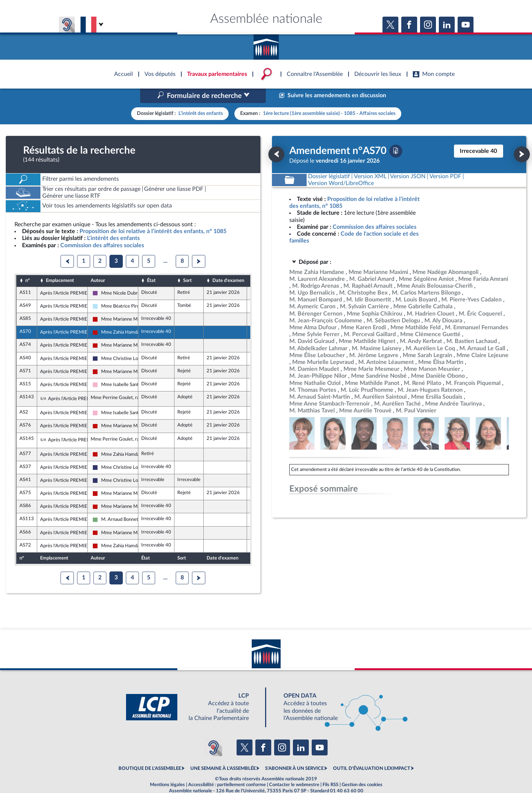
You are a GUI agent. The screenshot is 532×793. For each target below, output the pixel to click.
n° (27, 265)
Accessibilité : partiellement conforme (227, 769)
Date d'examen (228, 265)
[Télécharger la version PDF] (396, 136)
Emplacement (60, 265)
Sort (187, 265)
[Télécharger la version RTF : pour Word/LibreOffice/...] (341, 168)
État (151, 265)
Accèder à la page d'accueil (266, 44)
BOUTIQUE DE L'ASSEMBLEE (150, 753)
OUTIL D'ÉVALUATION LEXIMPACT (372, 753)
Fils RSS (330, 769)
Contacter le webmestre (294, 769)
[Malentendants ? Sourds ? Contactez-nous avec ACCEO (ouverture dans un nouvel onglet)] (213, 732)
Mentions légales (167, 769)
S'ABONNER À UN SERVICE (294, 753)
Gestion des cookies (362, 769)
